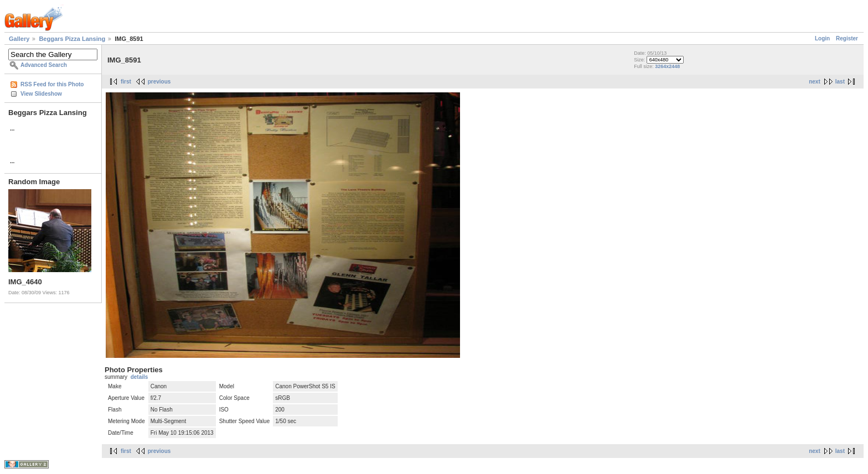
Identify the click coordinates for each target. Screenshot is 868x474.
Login (822, 38)
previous (159, 82)
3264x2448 (667, 66)
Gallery (19, 39)
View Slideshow (41, 94)
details (139, 377)
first (126, 82)
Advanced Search (44, 65)
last (840, 82)
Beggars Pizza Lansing (72, 39)
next (815, 82)
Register (847, 38)
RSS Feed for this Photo (52, 84)
